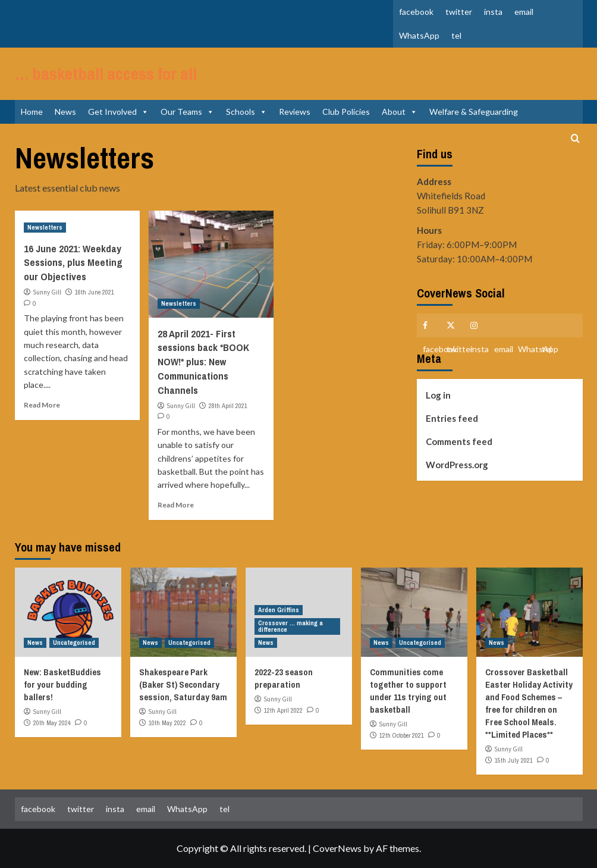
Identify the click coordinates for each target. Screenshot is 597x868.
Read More (42, 405)
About (400, 112)
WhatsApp (419, 35)
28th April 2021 (228, 406)
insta (493, 12)
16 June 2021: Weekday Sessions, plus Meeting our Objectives (73, 263)
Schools (246, 112)
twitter (459, 12)
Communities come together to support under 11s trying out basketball (408, 691)
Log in (438, 395)
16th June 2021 (95, 292)
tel (456, 35)
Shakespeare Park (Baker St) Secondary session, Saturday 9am (183, 684)
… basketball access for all (106, 74)
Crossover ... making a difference (290, 626)
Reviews (295, 112)
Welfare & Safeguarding (474, 112)
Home (32, 112)
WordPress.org (457, 465)
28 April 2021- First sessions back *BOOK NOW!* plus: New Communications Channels (203, 362)
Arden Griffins (279, 610)
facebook (416, 12)
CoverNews (337, 848)
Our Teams (187, 112)
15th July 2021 (514, 760)
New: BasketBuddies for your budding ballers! (62, 684)
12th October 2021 (402, 735)
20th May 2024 (52, 723)
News (65, 112)
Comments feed (459, 441)
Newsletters (45, 227)
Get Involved (118, 112)
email (524, 12)
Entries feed (452, 418)
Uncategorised (74, 643)
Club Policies (346, 112)
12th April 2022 (283, 710)
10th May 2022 (167, 723)
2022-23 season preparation (284, 678)
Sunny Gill (47, 292)
